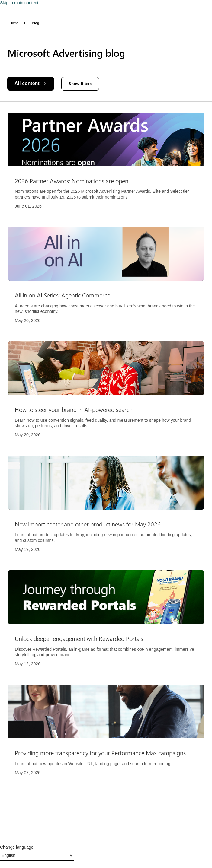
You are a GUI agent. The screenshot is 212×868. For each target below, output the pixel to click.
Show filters (80, 83)
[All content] (31, 84)
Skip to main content (19, 3)
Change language (17, 847)
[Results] (106, 448)
